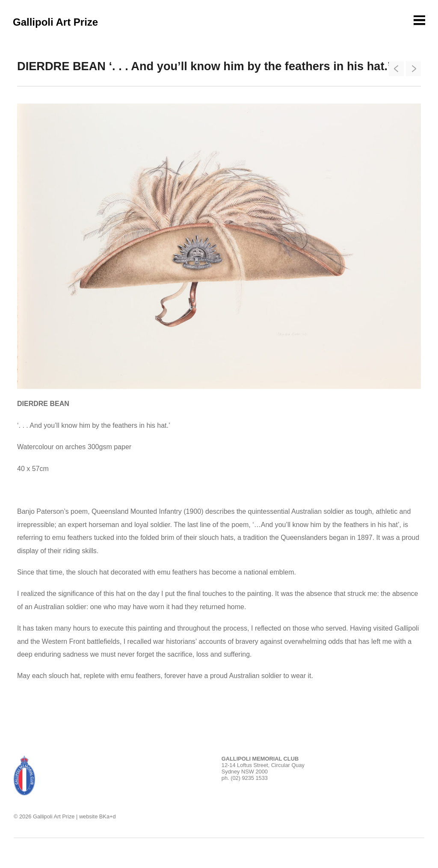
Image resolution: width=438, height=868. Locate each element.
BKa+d (108, 816)
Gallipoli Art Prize (55, 22)
